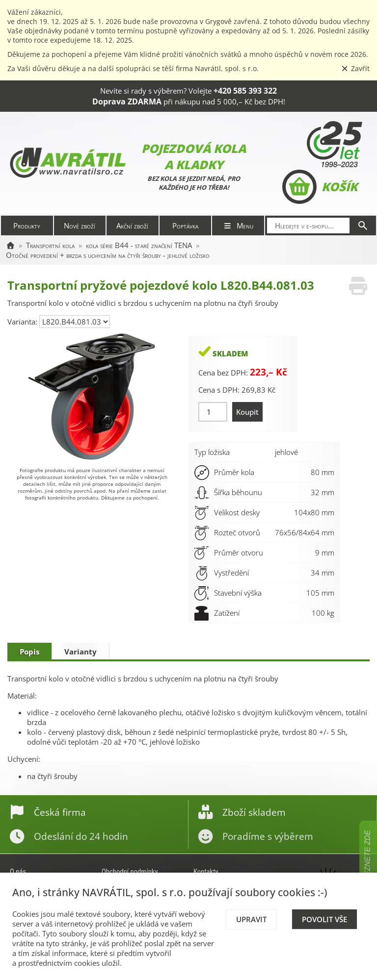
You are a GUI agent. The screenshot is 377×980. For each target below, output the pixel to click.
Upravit (251, 919)
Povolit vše (324, 919)
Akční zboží (132, 226)
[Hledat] (363, 226)
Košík (320, 187)
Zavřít (355, 68)
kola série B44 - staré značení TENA (139, 245)
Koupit (247, 412)
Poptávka (185, 226)
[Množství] (213, 412)
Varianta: (23, 322)
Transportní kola (50, 245)
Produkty (27, 226)
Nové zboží (80, 226)
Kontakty (206, 872)
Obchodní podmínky (130, 872)
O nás (18, 872)
